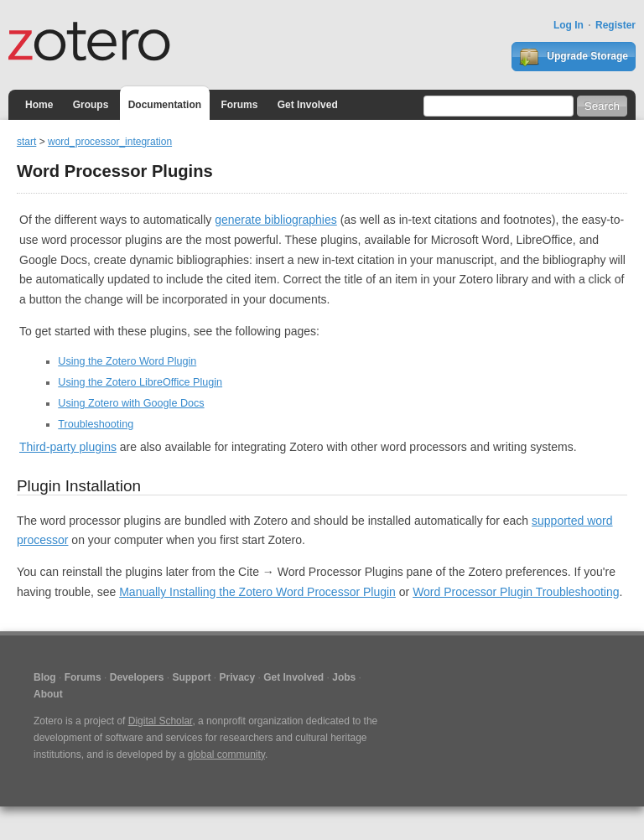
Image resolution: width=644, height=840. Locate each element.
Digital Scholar (161, 721)
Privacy (237, 677)
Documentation (165, 105)
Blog (45, 677)
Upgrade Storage (574, 57)
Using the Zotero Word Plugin (127, 361)
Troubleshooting (96, 424)
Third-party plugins (68, 447)
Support (191, 677)
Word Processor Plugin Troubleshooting (516, 592)
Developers (137, 677)
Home (39, 105)
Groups (91, 105)
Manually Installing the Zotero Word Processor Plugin (257, 592)
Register (615, 25)
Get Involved (308, 105)
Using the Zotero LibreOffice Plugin (140, 382)
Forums (239, 105)
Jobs (344, 677)
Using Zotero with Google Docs (131, 403)
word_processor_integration (110, 142)
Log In (569, 25)
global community (226, 754)
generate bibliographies (276, 220)
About (48, 694)
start (26, 142)
